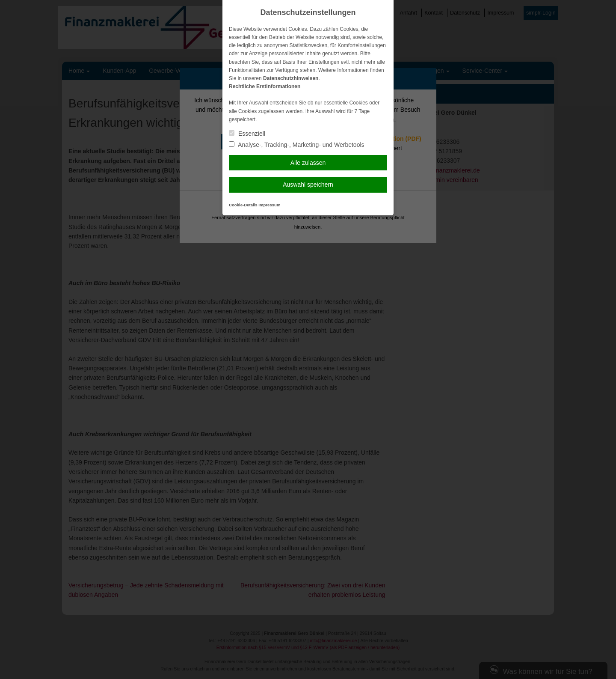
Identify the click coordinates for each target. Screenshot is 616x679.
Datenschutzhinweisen (291, 78)
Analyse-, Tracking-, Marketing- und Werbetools (297, 145)
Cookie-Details (243, 205)
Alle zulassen (308, 163)
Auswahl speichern (308, 185)
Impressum (269, 205)
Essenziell (247, 134)
